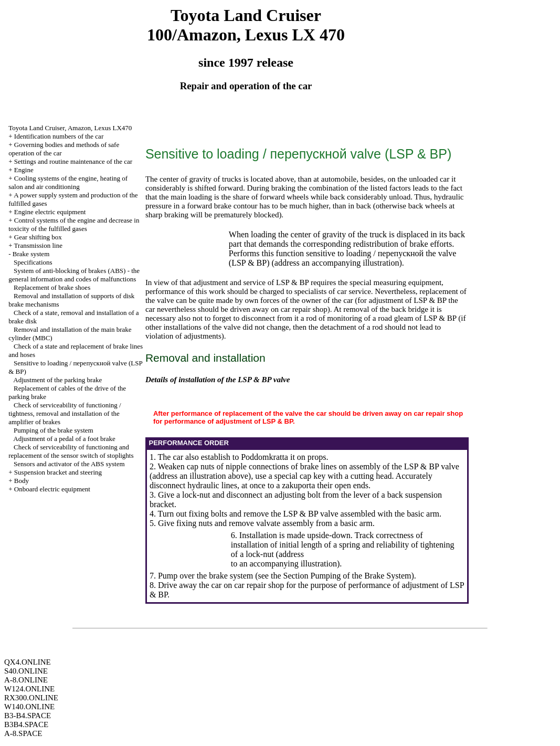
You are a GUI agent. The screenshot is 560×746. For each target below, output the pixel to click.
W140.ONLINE (29, 707)
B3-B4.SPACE (28, 716)
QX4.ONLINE (28, 662)
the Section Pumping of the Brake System (341, 576)
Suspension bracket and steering (58, 472)
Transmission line (38, 245)
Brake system (31, 254)
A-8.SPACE (23, 733)
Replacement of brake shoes (52, 287)
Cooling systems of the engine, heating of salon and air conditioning (68, 182)
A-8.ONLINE (26, 680)
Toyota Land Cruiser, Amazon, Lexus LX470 (70, 128)
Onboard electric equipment (52, 489)
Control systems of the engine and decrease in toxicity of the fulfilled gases (74, 224)
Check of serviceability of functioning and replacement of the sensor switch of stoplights (71, 451)
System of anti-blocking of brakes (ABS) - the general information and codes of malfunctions (74, 275)
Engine (24, 170)
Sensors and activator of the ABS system (69, 464)
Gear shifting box (38, 237)
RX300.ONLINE (31, 698)
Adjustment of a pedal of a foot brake (64, 439)
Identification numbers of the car (59, 136)
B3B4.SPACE (26, 724)
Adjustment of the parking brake (57, 380)
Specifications (33, 262)
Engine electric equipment (50, 212)
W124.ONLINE (29, 689)
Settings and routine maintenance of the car (73, 161)
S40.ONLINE (26, 671)
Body (22, 481)
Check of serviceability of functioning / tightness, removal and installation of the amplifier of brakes (65, 413)
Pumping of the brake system (54, 430)
